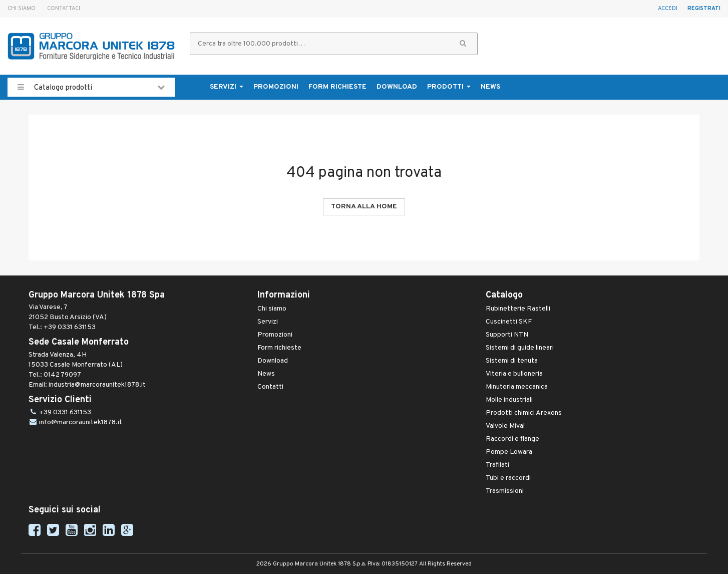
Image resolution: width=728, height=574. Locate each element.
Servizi (268, 322)
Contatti (270, 387)
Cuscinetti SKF (509, 322)
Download (397, 87)
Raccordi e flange (512, 439)
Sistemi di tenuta (512, 361)
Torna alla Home (364, 207)
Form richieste (337, 87)
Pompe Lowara (509, 452)
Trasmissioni (505, 491)
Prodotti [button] (449, 87)
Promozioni (276, 87)
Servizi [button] (227, 87)
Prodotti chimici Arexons (524, 413)
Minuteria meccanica (517, 387)
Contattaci (64, 9)
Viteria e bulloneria (514, 374)
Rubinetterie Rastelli (518, 309)
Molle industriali (509, 400)
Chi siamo (22, 9)
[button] (463, 44)
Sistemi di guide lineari (520, 348)
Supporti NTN (507, 335)
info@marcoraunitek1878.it (81, 422)
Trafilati (497, 465)
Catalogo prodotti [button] (91, 87)
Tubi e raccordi (508, 478)
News (490, 87)
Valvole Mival (505, 426)
